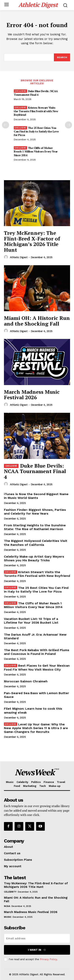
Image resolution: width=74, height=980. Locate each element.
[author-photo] (7, 257)
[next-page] (68, 125)
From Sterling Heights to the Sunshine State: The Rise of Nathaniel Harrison (35, 527)
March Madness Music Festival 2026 (32, 395)
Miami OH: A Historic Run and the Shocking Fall (37, 321)
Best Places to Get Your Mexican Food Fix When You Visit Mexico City (37, 667)
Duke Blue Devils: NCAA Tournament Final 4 (36, 93)
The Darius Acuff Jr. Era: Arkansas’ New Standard (35, 636)
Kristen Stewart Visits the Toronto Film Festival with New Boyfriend (36, 111)
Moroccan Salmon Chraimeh (26, 681)
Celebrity (10, 892)
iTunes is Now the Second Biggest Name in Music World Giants (36, 496)
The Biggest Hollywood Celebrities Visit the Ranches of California (36, 543)
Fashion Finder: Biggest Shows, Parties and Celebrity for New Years (35, 512)
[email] (37, 938)
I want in (37, 950)
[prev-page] (6, 125)
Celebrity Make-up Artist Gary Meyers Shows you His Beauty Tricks (34, 558)
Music (8, 917)
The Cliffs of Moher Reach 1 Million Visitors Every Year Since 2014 (36, 151)
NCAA (7, 906)
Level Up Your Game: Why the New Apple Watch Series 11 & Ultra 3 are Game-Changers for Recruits (36, 728)
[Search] (62, 57)
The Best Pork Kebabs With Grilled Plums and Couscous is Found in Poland (37, 652)
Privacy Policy (48, 959)
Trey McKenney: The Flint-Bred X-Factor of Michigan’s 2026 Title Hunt (32, 241)
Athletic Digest (19, 257)
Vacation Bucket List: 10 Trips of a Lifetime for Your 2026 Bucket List (31, 621)
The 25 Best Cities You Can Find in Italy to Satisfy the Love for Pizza (36, 131)
